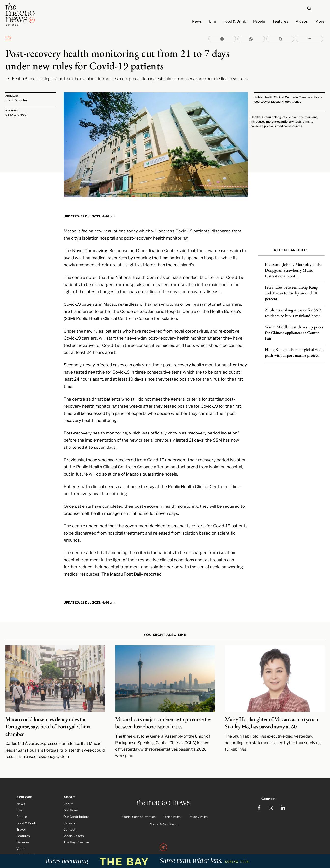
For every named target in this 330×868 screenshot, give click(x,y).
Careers (69, 813)
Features (281, 21)
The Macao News (149, 848)
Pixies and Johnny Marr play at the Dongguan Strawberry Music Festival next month (294, 267)
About (68, 794)
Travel (21, 819)
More (320, 21)
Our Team (71, 800)
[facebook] (259, 795)
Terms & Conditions (163, 815)
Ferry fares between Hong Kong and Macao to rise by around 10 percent (291, 289)
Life (213, 21)
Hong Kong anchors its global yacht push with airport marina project (295, 349)
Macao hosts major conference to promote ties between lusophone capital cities (163, 712)
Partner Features (29, 844)
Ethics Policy (172, 807)
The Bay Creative (76, 832)
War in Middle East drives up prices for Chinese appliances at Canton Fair (294, 329)
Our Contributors (76, 806)
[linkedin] (283, 795)
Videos (302, 21)
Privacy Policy (198, 807)
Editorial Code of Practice (138, 807)
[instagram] (271, 795)
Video (21, 838)
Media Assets (74, 825)
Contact (69, 819)
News (197, 21)
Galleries (23, 832)
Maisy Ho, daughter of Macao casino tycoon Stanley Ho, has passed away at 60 (271, 712)
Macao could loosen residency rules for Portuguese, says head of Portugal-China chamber (48, 716)
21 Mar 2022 (16, 115)
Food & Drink (235, 21)
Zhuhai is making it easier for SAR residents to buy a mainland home (293, 309)
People (259, 21)
